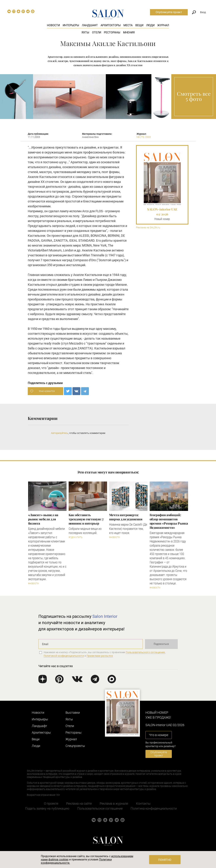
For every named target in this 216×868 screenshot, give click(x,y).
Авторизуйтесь (60, 433)
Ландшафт (90, 25)
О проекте (51, 804)
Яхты (85, 32)
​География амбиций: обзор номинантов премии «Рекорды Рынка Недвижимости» (169, 521)
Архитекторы (111, 25)
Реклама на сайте (79, 804)
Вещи (139, 25)
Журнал (163, 25)
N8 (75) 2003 (144, 137)
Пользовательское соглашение (100, 808)
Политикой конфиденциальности (64, 656)
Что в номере (159, 735)
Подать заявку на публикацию (47, 808)
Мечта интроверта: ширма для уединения (126, 517)
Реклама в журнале (114, 804)
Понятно (165, 860)
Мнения (129, 32)
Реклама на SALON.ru (148, 228)
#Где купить (76, 537)
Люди (150, 25)
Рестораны (112, 32)
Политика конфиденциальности (154, 808)
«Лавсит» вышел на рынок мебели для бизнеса (43, 519)
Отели (97, 32)
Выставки (73, 713)
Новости (53, 25)
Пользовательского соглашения (145, 652)
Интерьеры (71, 25)
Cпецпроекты (75, 746)
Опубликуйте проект (169, 12)
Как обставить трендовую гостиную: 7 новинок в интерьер (86, 519)
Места (128, 25)
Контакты (143, 804)
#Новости (34, 584)
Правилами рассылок (100, 656)
